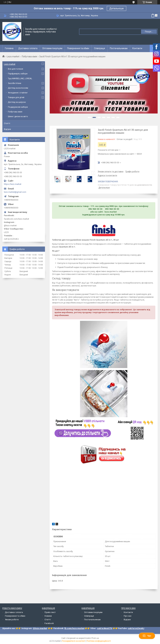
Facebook (49, 623)
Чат (147, 636)
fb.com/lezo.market (74, 628)
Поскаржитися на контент (74, 641)
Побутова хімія (29, 57)
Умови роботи (12, 620)
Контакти (137, 48)
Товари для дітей (16, 97)
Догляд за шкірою (17, 102)
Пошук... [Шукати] (149, 32)
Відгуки (7, 129)
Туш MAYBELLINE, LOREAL (20, 78)
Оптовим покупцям (52, 48)
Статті (7, 123)
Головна (9, 48)
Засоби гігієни (15, 83)
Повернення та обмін (78, 48)
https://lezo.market (13, 184)
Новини (48, 616)
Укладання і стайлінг (18, 93)
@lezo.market (40, 628)
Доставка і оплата (28, 48)
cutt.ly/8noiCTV (105, 628)
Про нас (128, 616)
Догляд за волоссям (18, 88)
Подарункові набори (18, 107)
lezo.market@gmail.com (15, 192)
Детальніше (117, 8)
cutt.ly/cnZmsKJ (136, 628)
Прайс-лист (50, 612)
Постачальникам (119, 48)
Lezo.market (13, 57)
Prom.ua (95, 638)
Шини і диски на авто (18, 116)
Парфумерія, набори (18, 74)
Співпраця (99, 48)
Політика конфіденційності (99, 641)
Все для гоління (15, 69)
